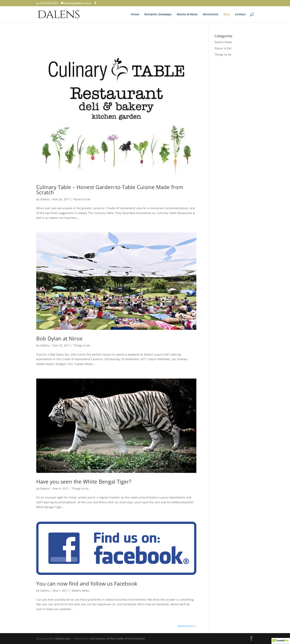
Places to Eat (82, 199)
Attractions (211, 15)
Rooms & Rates (187, 15)
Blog (227, 15)
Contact (240, 15)
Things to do (82, 345)
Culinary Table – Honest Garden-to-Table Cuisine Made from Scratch (110, 190)
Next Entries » (187, 626)
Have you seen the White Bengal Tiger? (84, 482)
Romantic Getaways (158, 15)
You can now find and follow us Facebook (87, 584)
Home (135, 15)
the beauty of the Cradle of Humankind (117, 638)
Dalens (45, 199)
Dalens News (80, 590)
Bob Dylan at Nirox (59, 338)
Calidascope (62, 638)
